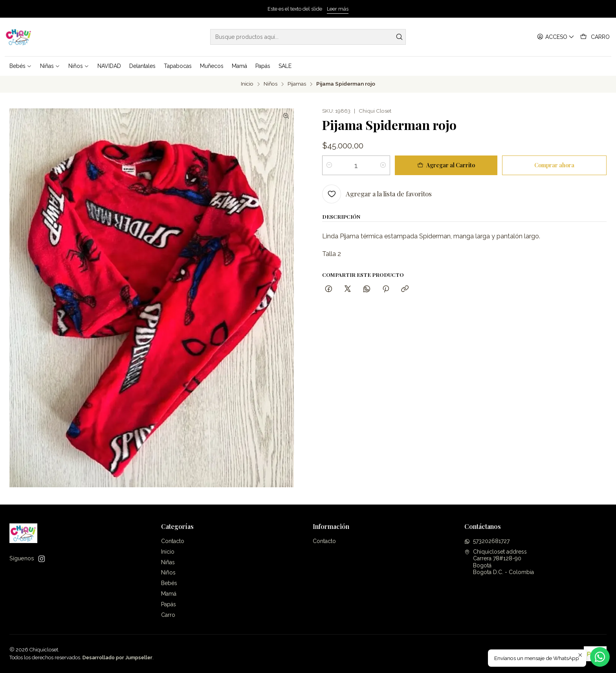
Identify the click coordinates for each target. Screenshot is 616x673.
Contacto (173, 541)
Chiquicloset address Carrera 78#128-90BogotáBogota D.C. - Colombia (499, 562)
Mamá (169, 594)
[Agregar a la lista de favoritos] (377, 194)
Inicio (247, 84)
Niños (270, 84)
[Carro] (595, 37)
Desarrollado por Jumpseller (117, 657)
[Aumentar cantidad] (383, 165)
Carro (168, 615)
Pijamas (297, 84)
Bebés (169, 583)
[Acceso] (556, 37)
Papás (169, 604)
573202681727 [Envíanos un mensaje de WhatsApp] (487, 541)
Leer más (338, 9)
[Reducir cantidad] (329, 165)
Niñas (168, 562)
